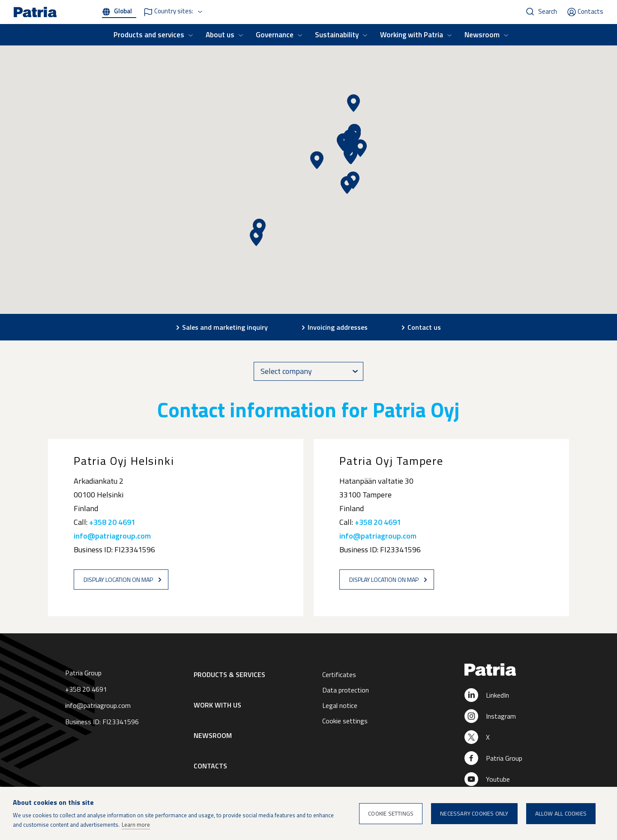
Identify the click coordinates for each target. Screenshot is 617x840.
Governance (275, 35)
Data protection (346, 690)
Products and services (149, 35)
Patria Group (504, 758)
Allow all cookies (561, 813)
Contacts (590, 11)
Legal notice (340, 705)
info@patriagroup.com (112, 536)
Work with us (217, 705)
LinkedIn (497, 695)
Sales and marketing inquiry (225, 327)
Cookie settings (345, 721)
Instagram (501, 716)
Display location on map (118, 580)
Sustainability (337, 35)
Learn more (136, 825)
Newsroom (482, 35)
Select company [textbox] (286, 371)
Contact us (424, 327)
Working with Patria (412, 35)
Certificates (339, 674)
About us (220, 35)
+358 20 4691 (112, 522)
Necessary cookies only (474, 813)
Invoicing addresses (338, 327)
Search (548, 11)
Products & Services (229, 674)
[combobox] (308, 371)
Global (123, 11)
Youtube (498, 779)
